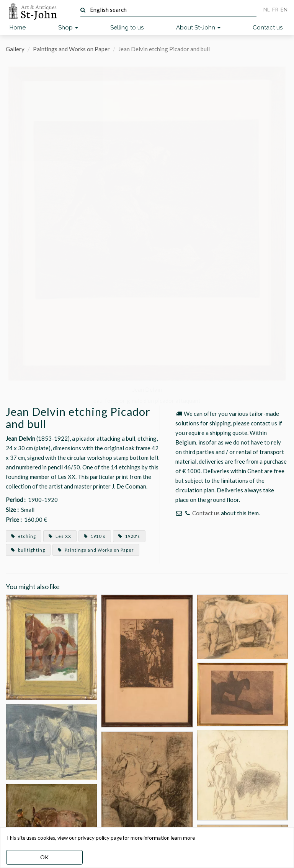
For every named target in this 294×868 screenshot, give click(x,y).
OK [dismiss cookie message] (44, 857)
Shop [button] (68, 28)
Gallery (15, 49)
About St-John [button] (198, 28)
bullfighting (28, 550)
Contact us (268, 28)
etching (24, 536)
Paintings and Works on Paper (71, 49)
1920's (129, 536)
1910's (95, 536)
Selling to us (127, 28)
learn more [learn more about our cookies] (183, 838)
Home (18, 28)
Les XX (60, 536)
